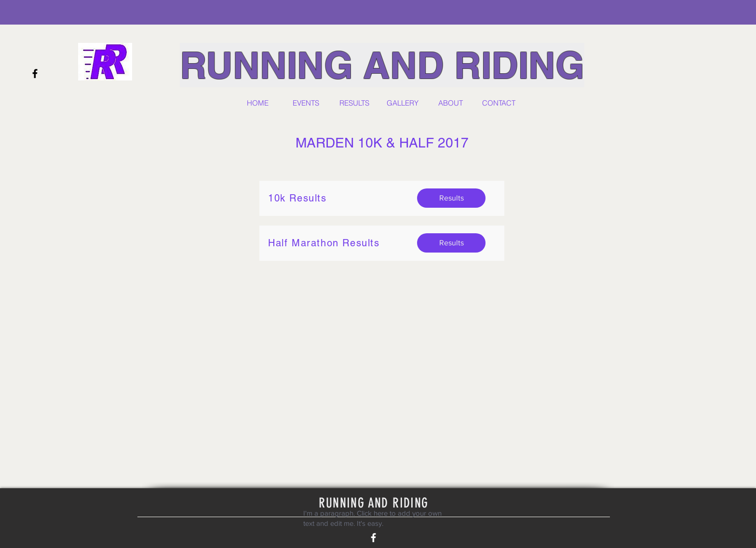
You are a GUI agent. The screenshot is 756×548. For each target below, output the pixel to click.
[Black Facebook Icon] (35, 74)
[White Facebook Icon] (373, 538)
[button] (306, 103)
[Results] (451, 198)
